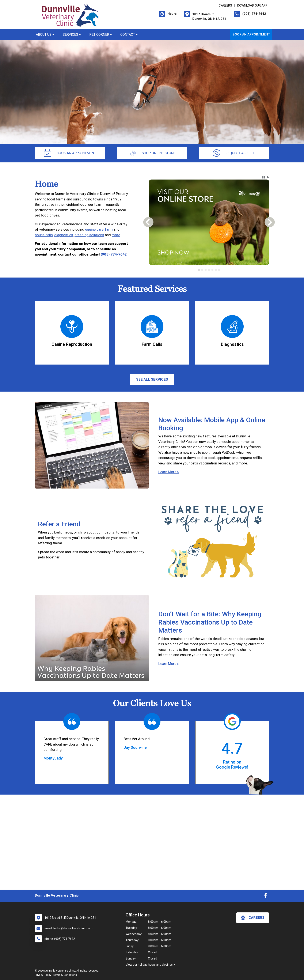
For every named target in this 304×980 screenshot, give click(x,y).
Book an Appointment (251, 34)
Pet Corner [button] (101, 35)
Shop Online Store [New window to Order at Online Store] (152, 153)
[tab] (199, 270)
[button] (264, 177)
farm (109, 229)
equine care (94, 229)
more (116, 235)
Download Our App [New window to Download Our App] (252, 5)
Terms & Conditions (65, 975)
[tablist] (209, 270)
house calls (44, 235)
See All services (152, 379)
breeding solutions (89, 235)
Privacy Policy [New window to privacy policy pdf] (43, 975)
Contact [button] (129, 35)
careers (253, 918)
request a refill (234, 153)
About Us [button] (45, 35)
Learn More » (169, 472)
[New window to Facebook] (265, 896)
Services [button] (72, 35)
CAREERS (225, 5)
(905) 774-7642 (114, 254)
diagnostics (64, 235)
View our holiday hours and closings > (150, 965)
